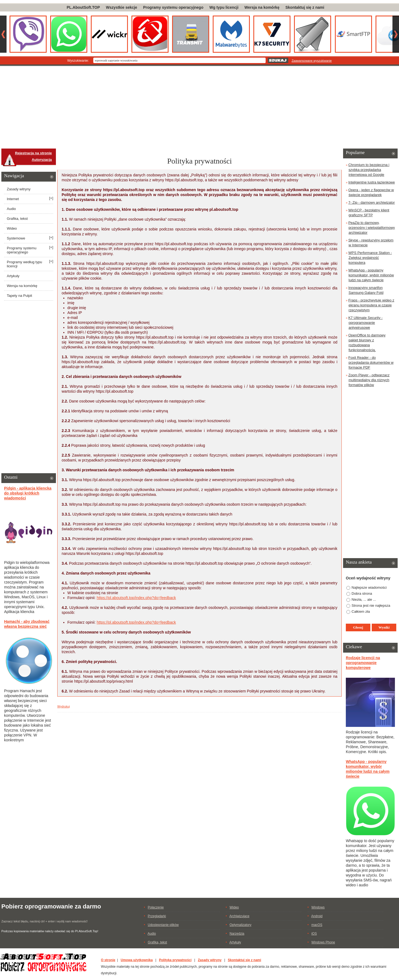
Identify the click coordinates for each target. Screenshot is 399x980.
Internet (13, 199)
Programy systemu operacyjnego (173, 7)
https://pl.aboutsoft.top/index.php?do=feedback (136, 598)
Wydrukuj (64, 706)
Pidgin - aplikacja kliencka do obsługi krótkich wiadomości (28, 493)
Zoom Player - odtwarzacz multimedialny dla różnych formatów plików (369, 380)
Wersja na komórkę (262, 7)
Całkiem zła (361, 612)
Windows (318, 907)
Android (317, 916)
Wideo (12, 228)
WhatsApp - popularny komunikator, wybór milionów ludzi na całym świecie (371, 275)
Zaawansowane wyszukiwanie (312, 61)
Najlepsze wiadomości (369, 587)
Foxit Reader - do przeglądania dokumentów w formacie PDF (371, 362)
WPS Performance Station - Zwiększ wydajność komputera (370, 258)
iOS (314, 934)
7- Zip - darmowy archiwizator (372, 202)
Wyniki (384, 627)
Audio (11, 209)
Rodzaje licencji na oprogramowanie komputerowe (363, 663)
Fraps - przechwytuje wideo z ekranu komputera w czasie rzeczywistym (371, 305)
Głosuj (358, 627)
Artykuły (13, 276)
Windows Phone (323, 942)
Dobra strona (362, 593)
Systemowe (16, 238)
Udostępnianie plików (163, 925)
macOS (317, 925)
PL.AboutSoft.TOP (83, 7)
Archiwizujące (239, 916)
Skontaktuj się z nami (305, 7)
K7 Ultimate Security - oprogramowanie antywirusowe (365, 323)
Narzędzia (237, 934)
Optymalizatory (241, 925)
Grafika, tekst (17, 219)
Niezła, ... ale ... (364, 599)
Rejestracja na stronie (33, 153)
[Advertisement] (200, 108)
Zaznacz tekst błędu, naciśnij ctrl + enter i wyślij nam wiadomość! (44, 921)
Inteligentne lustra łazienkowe (372, 182)
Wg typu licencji (224, 7)
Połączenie (156, 907)
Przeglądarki (157, 916)
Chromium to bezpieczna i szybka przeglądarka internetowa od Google (369, 170)
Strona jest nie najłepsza (371, 606)
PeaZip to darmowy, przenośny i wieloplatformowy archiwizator (372, 228)
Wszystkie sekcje (121, 7)
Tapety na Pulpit (19, 296)
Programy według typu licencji (24, 264)
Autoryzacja (42, 160)
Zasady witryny (19, 189)
